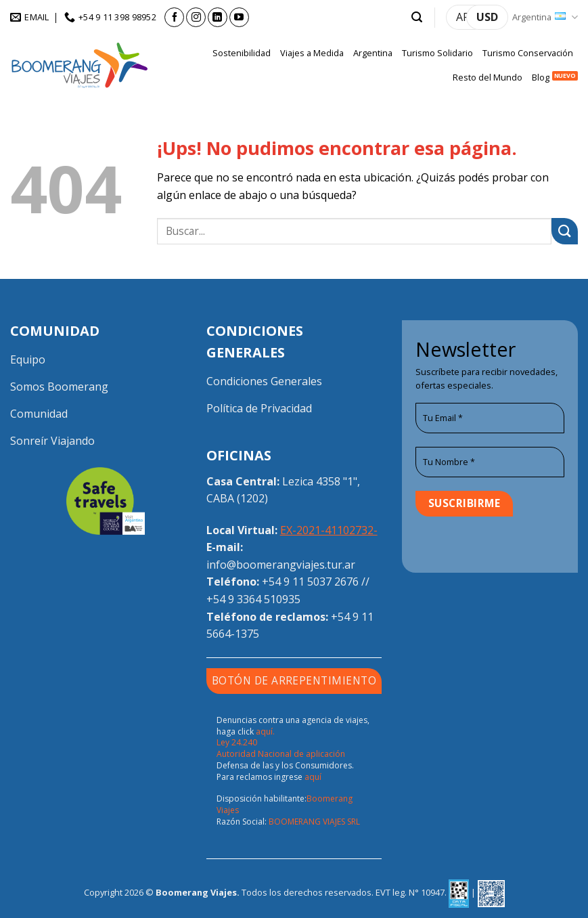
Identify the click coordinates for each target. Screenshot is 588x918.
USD (487, 17)
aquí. (265, 731)
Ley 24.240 (237, 742)
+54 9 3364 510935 (253, 599)
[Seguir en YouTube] (239, 17)
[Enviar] (565, 231)
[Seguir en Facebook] (174, 17)
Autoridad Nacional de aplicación (281, 754)
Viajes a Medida (312, 53)
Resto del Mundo (488, 77)
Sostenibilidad (242, 53)
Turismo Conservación (528, 53)
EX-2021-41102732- (329, 530)
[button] (417, 17)
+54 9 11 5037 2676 (310, 582)
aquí (313, 777)
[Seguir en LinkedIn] (218, 17)
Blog (541, 77)
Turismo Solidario (437, 53)
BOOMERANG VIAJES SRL (314, 822)
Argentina (545, 17)
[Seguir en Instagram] (196, 17)
